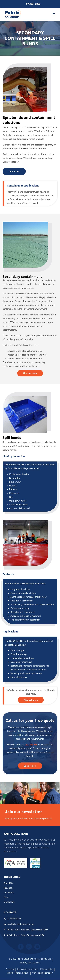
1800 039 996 (31, 745)
